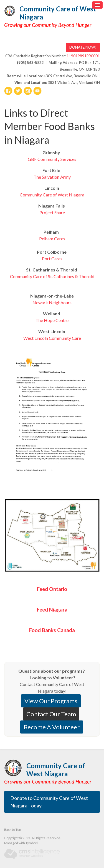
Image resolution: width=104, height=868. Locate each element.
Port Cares (52, 259)
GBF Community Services (52, 159)
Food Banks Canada (52, 630)
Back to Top (12, 830)
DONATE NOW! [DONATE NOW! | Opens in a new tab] (83, 47)
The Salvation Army (52, 177)
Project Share (52, 212)
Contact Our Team (51, 714)
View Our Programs (51, 701)
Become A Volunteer (52, 727)
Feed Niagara (52, 610)
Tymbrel (32, 843)
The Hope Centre (52, 320)
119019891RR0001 (83, 56)
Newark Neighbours (52, 302)
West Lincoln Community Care (52, 338)
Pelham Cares (52, 239)
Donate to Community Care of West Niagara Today (49, 802)
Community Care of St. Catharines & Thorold (52, 276)
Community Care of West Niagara (58, 13)
